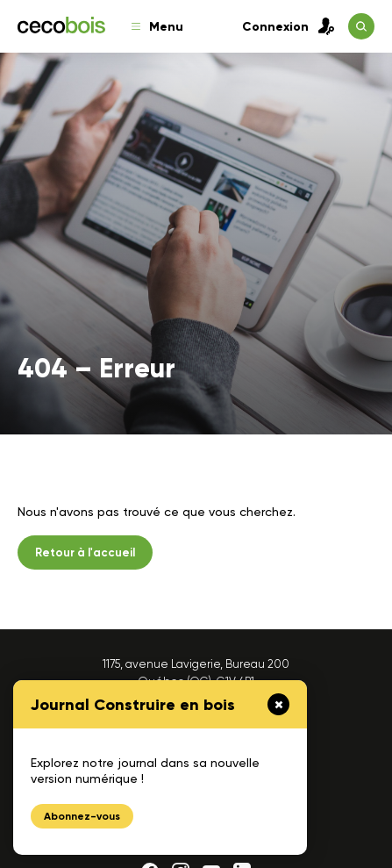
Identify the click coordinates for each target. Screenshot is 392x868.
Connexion (289, 26)
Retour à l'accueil (85, 552)
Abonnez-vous (82, 816)
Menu (157, 27)
